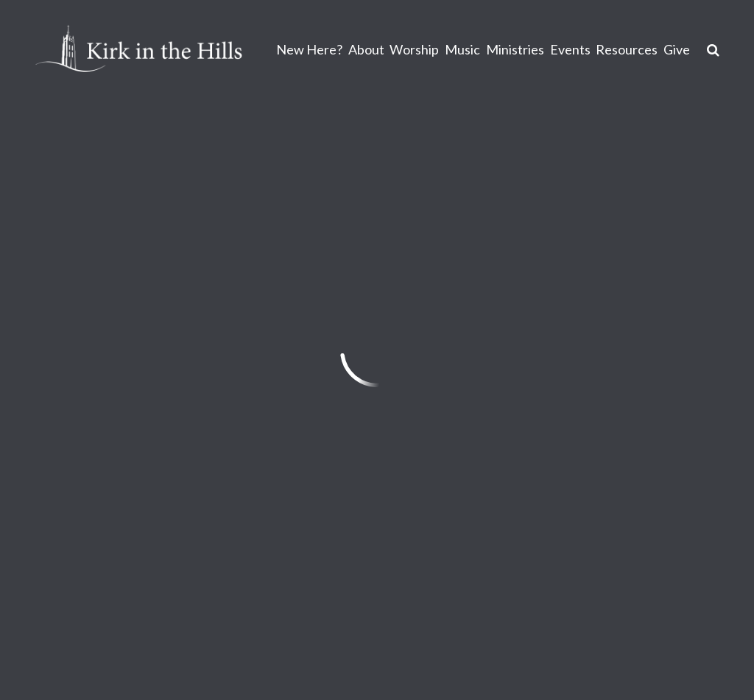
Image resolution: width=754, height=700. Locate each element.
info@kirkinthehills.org (98, 520)
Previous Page (102, 322)
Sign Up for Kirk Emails (476, 564)
